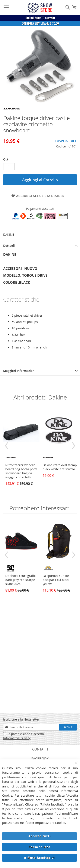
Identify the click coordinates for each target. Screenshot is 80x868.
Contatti (40, 749)
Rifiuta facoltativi (39, 858)
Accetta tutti (40, 836)
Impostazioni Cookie (50, 823)
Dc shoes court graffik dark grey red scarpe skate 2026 (21, 580)
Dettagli (9, 246)
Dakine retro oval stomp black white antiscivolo (60, 467)
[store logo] (40, 8)
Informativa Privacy (17, 738)
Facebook (40, 759)
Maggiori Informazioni (19, 371)
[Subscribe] (68, 727)
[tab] (40, 246)
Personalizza (39, 847)
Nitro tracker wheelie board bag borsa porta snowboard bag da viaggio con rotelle (21, 471)
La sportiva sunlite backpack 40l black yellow (56, 580)
